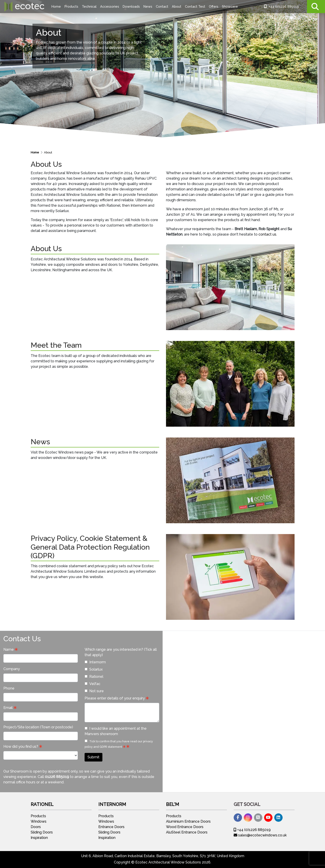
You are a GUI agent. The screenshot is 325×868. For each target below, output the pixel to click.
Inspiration (39, 838)
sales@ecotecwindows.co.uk (260, 835)
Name (9, 649)
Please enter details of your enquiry (115, 698)
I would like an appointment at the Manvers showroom (116, 731)
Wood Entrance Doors (185, 827)
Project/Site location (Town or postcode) (38, 727)
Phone (9, 688)
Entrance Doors (111, 827)
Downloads (131, 6)
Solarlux (94, 669)
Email (8, 708)
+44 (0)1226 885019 (281, 6)
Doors (36, 827)
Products (71, 6)
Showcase (230, 6)
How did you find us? (21, 746)
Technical (89, 6)
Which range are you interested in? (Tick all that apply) (121, 652)
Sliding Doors (42, 832)
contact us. (268, 234)
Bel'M (173, 804)
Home (56, 6)
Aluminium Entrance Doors (188, 821)
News (148, 6)
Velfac (92, 684)
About (177, 6)
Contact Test (195, 6)
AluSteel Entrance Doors (187, 832)
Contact (162, 6)
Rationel (94, 677)
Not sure (94, 691)
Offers (214, 6)
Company (12, 669)
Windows (39, 821)
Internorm (95, 662)
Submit (93, 757)
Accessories (110, 6)
